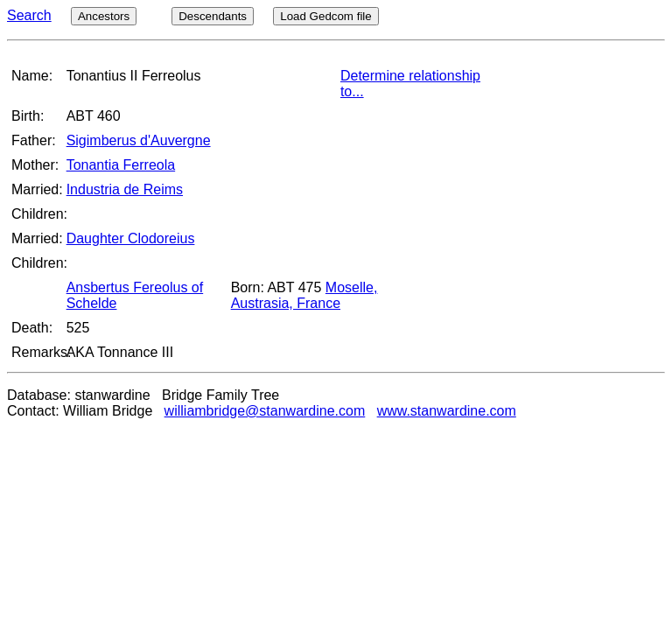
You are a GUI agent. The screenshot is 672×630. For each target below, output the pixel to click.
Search (29, 15)
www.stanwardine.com (447, 411)
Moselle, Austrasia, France (304, 295)
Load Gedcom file (325, 16)
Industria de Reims (125, 189)
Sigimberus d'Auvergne (139, 140)
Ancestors (104, 16)
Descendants (213, 16)
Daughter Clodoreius (131, 238)
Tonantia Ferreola (121, 165)
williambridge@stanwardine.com (265, 411)
